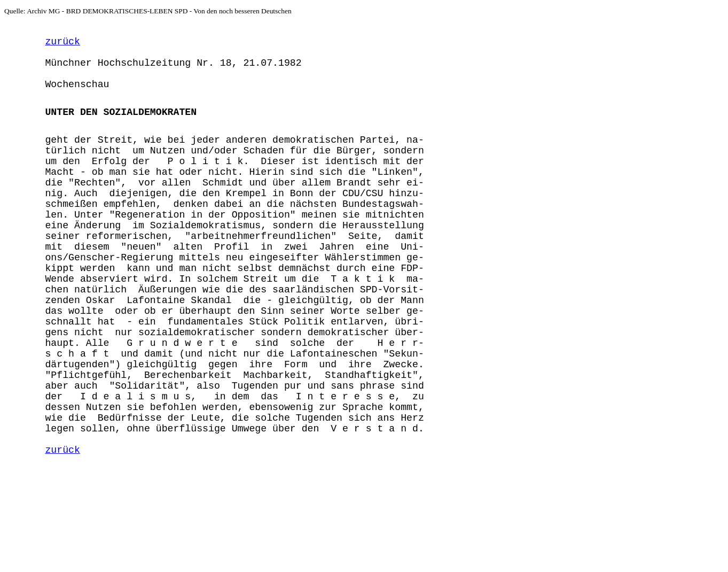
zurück (62, 45)
